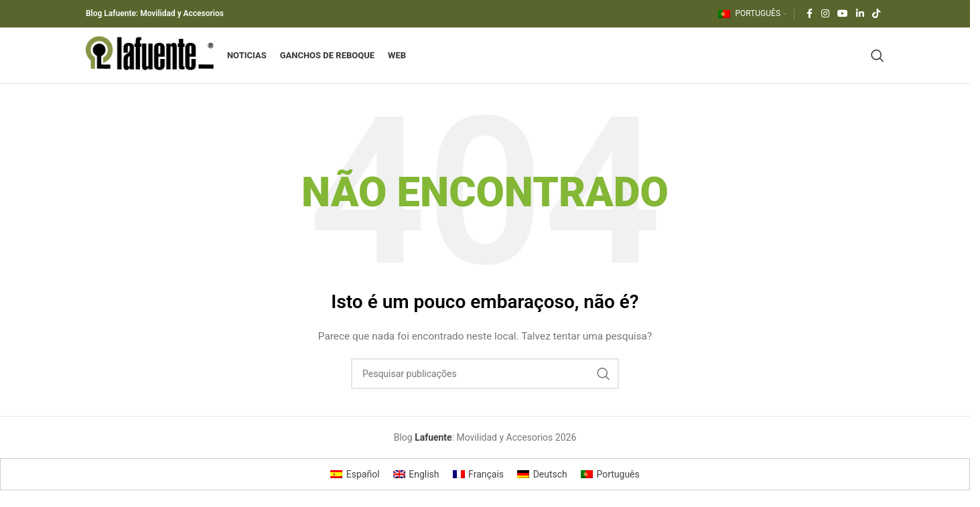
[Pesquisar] (878, 63)
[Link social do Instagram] (825, 14)
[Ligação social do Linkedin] (860, 14)
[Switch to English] (416, 489)
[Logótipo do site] (160, 62)
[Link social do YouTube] (843, 14)
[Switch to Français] (479, 489)
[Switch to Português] (610, 489)
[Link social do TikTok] (876, 14)
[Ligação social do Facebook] (809, 14)
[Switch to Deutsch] (542, 489)
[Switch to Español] (355, 489)
